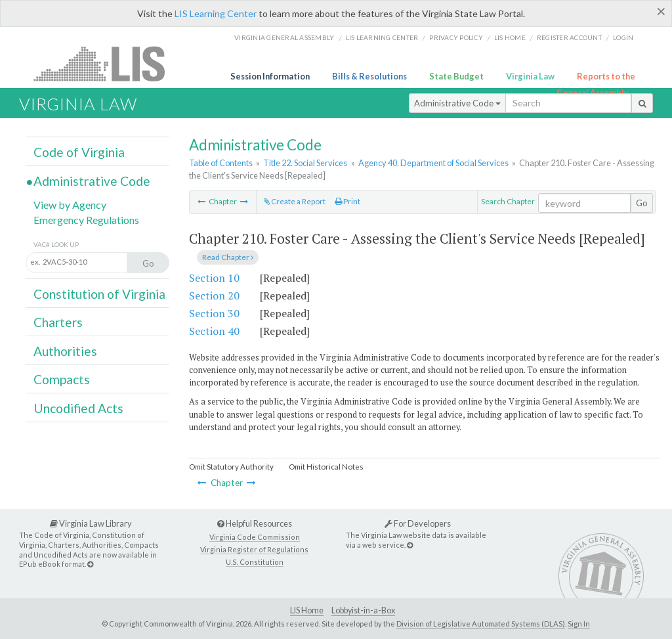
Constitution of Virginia (99, 294)
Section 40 (214, 331)
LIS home (510, 37)
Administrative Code (457, 103)
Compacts (62, 379)
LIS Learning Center (216, 13)
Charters (58, 322)
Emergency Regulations (86, 220)
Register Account (569, 37)
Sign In (579, 624)
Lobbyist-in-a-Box (363, 610)
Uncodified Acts (78, 408)
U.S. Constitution (255, 562)
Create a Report (295, 201)
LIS (107, 63)
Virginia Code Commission (255, 537)
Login (623, 37)
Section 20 (214, 296)
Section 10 (214, 278)
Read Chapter (228, 257)
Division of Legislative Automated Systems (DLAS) (481, 624)
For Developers (418, 523)
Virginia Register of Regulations (254, 549)
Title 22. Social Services (305, 163)
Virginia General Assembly (284, 37)
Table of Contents (221, 163)
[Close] (661, 11)
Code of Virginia (79, 152)
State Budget (456, 76)
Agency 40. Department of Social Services (433, 163)
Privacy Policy (456, 37)
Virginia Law (530, 76)
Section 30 (214, 313)
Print (347, 201)
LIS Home (307, 610)
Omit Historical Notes (326, 467)
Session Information (270, 76)
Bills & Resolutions (369, 76)
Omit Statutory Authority (231, 467)
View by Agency (70, 205)
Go (642, 203)
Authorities (65, 351)
